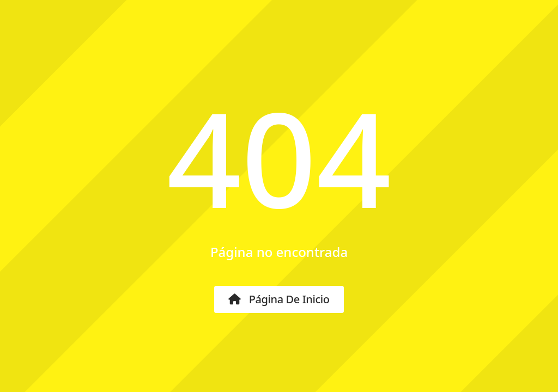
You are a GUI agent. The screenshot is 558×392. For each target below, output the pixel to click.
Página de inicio (279, 299)
